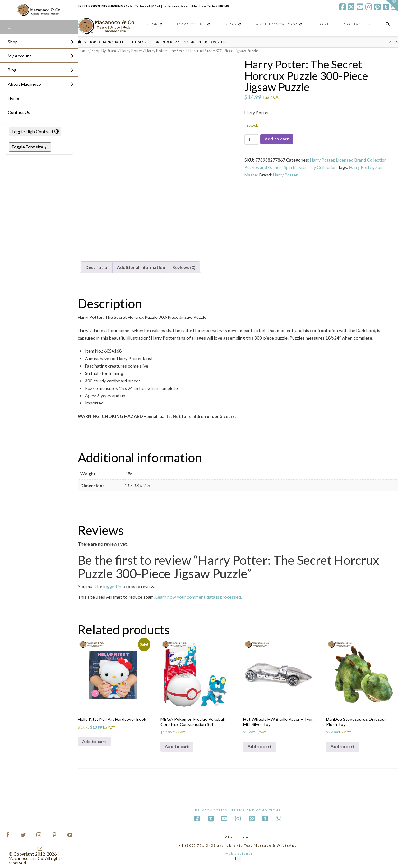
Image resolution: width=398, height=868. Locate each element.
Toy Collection (323, 167)
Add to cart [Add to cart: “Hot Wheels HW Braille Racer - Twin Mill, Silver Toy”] (260, 746)
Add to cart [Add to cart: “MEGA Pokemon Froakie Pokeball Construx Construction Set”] (177, 746)
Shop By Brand (104, 51)
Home (83, 51)
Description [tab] (97, 267)
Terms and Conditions (256, 810)
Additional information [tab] (141, 267)
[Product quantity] (252, 139)
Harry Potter (131, 51)
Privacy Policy (211, 810)
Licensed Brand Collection (361, 160)
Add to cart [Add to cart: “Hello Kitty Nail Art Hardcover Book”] (94, 741)
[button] (392, 6)
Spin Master (295, 167)
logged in (112, 586)
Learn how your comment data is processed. (199, 597)
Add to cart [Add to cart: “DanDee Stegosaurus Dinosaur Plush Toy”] (343, 746)
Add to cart (277, 139)
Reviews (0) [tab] (184, 267)
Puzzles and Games (263, 167)
